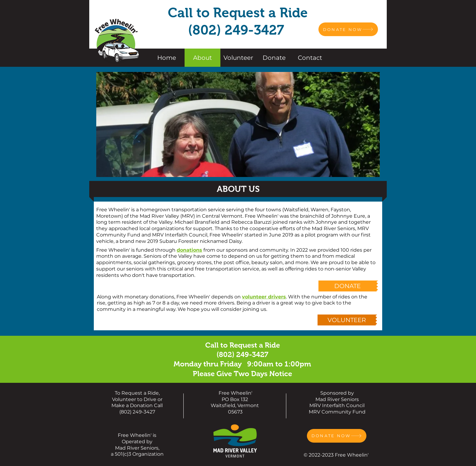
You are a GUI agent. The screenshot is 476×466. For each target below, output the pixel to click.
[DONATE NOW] (348, 29)
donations (189, 250)
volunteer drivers (264, 297)
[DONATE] (347, 286)
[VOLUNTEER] (347, 320)
